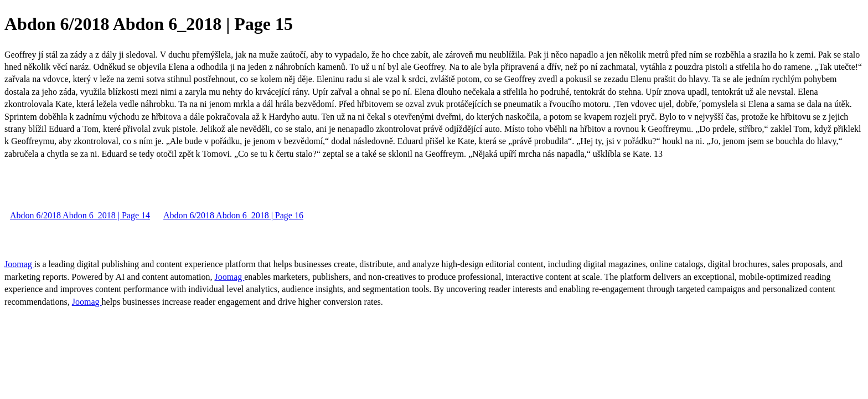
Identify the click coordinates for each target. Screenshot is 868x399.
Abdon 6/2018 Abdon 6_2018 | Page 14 (80, 215)
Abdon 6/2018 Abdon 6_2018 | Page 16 (233, 215)
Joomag (19, 264)
